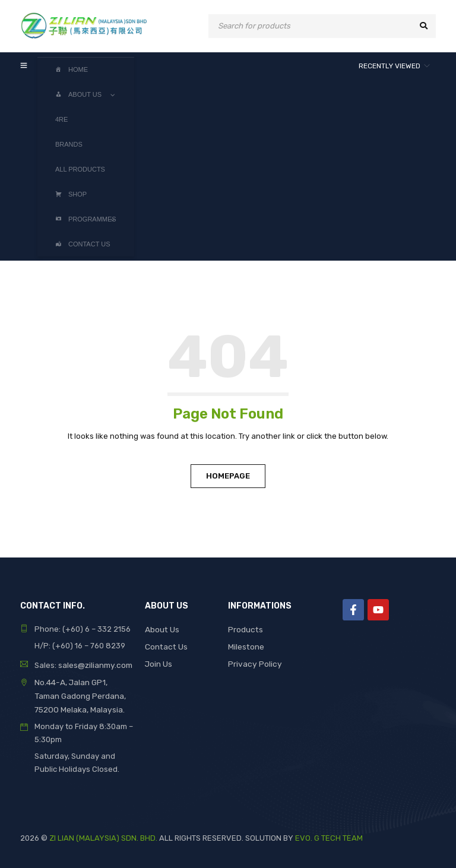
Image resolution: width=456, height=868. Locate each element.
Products (245, 629)
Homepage (228, 476)
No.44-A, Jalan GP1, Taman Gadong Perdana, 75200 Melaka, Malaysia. (83, 694)
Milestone (246, 646)
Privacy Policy (254, 662)
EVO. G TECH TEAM (329, 836)
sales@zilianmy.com (94, 665)
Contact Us (165, 646)
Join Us (159, 662)
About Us (162, 629)
